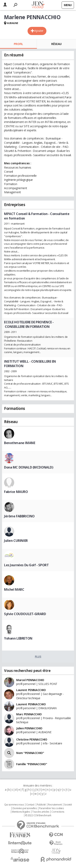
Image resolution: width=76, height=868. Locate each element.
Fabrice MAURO (16, 492)
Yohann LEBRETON (18, 638)
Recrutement (55, 805)
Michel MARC (14, 589)
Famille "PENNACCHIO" (32, 764)
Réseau (56, 44)
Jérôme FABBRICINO (19, 516)
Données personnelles (25, 808)
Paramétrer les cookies (51, 808)
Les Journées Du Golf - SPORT (26, 565)
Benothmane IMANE (20, 443)
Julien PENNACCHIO (29, 728)
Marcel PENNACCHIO (30, 680)
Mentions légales (21, 812)
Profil (18, 44)
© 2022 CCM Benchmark (38, 815)
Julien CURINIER (16, 541)
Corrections (58, 812)
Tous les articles (41, 812)
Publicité (41, 805)
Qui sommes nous (14, 805)
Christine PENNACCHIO (32, 739)
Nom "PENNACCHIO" (30, 753)
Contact (30, 805)
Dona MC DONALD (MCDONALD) (29, 467)
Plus (38, 656)
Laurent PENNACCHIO (31, 690)
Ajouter (39, 31)
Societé (68, 805)
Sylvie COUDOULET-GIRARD (25, 614)
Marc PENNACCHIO (29, 714)
